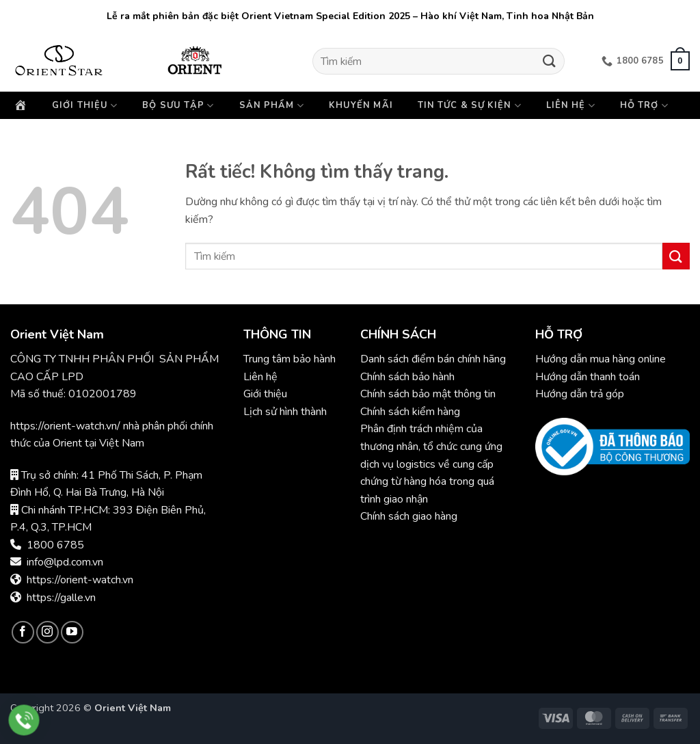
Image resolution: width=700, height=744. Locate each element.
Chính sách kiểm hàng (410, 412)
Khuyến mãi (361, 105)
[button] (680, 61)
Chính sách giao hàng (409, 516)
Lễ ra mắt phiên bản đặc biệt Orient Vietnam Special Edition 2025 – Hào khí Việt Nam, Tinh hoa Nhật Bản (350, 16)
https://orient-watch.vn (80, 580)
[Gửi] (549, 61)
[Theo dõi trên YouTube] (72, 632)
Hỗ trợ (644, 106)
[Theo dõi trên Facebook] (23, 632)
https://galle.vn (61, 598)
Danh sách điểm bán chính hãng (433, 359)
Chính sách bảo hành (409, 377)
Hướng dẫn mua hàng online (601, 359)
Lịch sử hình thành (285, 412)
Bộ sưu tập (178, 106)
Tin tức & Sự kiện (470, 106)
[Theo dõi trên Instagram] (48, 632)
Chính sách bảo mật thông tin (428, 394)
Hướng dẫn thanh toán (588, 377)
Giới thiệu (85, 106)
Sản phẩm (272, 106)
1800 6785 (55, 545)
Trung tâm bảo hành (290, 359)
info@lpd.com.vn (65, 562)
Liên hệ (571, 106)
